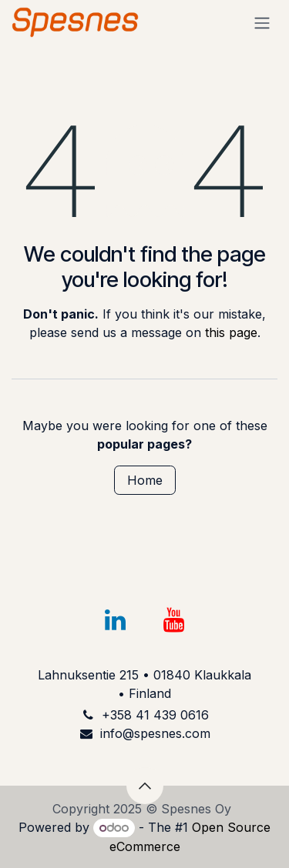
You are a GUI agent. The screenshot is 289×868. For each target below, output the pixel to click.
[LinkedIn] (116, 620)
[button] (145, 786)
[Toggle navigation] (262, 22)
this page (231, 332)
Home (145, 480)
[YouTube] (173, 620)
